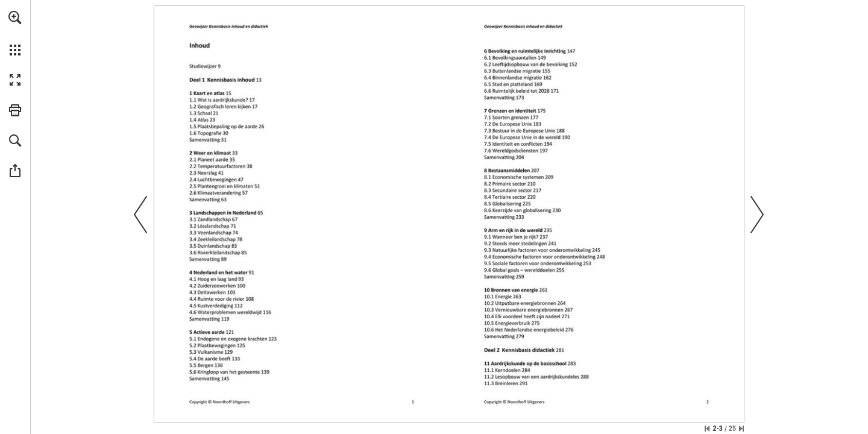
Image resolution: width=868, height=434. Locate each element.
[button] (15, 17)
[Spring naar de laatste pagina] (741, 429)
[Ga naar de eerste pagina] (707, 429)
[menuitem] (15, 33)
